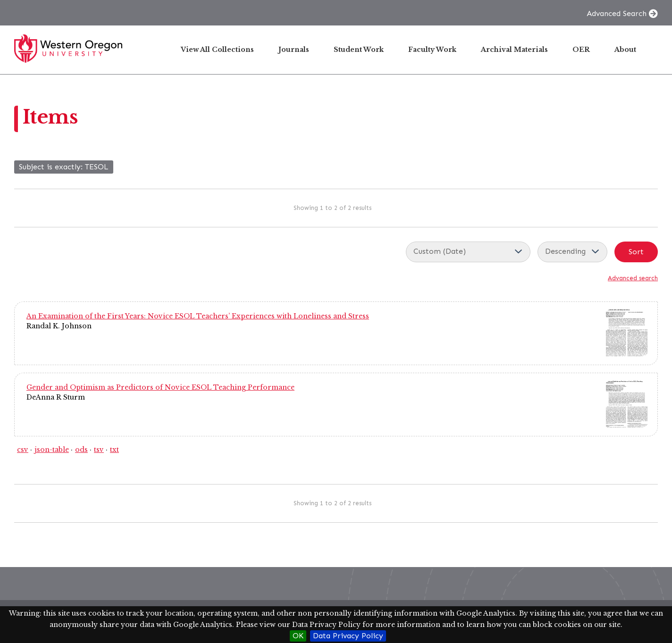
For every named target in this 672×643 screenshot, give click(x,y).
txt (114, 450)
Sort (636, 252)
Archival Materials (514, 50)
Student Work (359, 50)
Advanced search (633, 278)
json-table (52, 450)
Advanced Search (617, 13)
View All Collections (217, 50)
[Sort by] (468, 252)
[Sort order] (572, 252)
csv (23, 450)
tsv (99, 450)
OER (581, 50)
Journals (294, 50)
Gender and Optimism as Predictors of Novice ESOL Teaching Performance (160, 387)
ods (81, 450)
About (625, 50)
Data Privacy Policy (348, 636)
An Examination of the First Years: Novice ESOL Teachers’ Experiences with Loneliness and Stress (198, 316)
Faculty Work (432, 50)
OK (298, 636)
